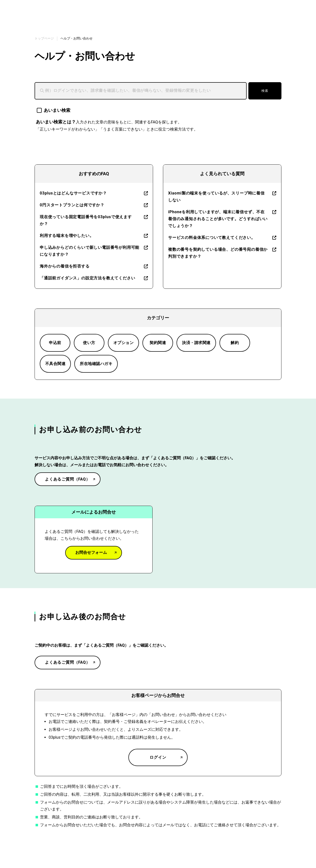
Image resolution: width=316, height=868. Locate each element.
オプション (123, 343)
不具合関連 (55, 364)
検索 (265, 91)
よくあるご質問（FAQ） (68, 479)
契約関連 (158, 343)
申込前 (55, 343)
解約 (235, 343)
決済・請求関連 (196, 343)
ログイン (158, 757)
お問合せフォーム (91, 552)
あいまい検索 (54, 110)
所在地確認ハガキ (96, 364)
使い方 (89, 343)
